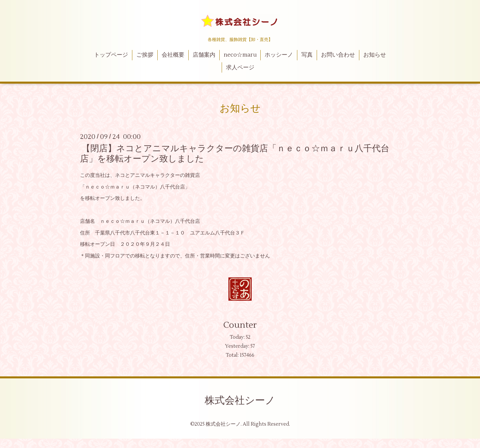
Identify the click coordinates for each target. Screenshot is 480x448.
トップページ (111, 55)
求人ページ (240, 68)
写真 (307, 55)
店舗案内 (204, 55)
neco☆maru (240, 55)
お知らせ (375, 55)
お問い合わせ (338, 55)
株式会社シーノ (240, 401)
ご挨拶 (145, 55)
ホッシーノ (279, 55)
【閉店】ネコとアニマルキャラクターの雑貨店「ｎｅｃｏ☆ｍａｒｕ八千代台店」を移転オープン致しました (235, 154)
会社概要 (173, 55)
